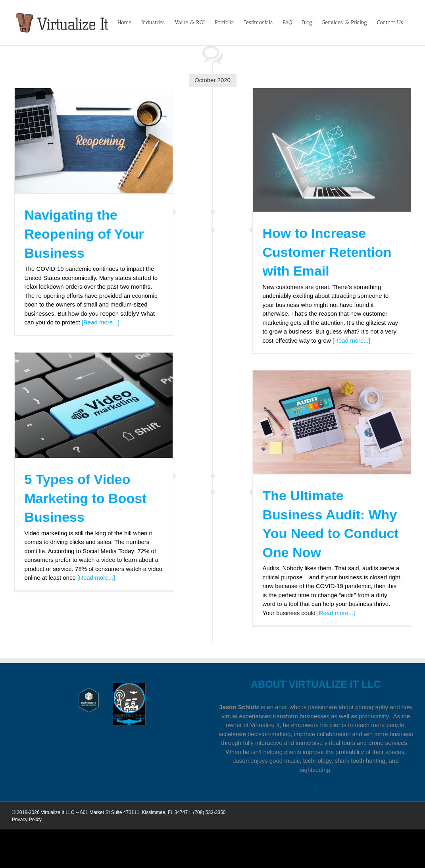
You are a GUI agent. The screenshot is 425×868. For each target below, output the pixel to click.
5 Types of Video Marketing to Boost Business (86, 498)
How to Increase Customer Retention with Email (327, 252)
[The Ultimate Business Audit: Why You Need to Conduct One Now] (332, 422)
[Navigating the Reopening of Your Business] (94, 141)
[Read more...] (101, 322)
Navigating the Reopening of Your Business (84, 234)
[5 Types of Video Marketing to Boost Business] (94, 405)
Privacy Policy (27, 820)
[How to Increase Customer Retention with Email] (332, 150)
